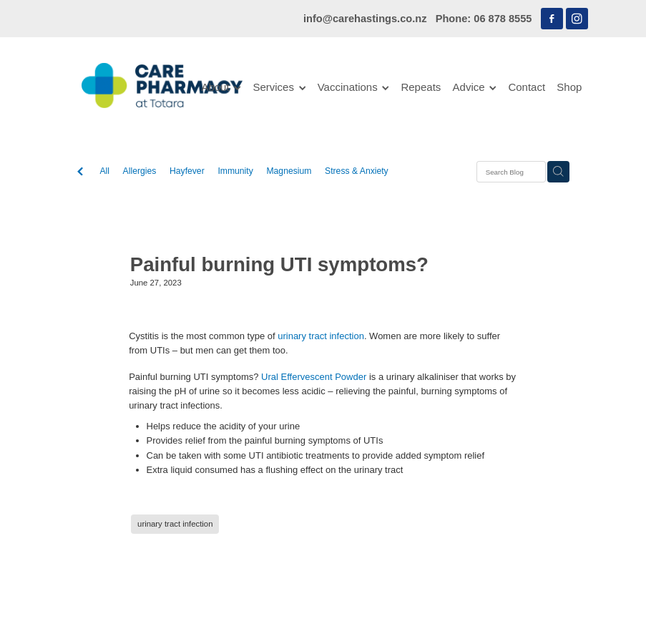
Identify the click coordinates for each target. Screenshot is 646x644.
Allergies (140, 171)
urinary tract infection (321, 336)
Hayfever (187, 171)
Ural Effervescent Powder (314, 377)
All (104, 171)
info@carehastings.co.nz (365, 19)
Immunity (235, 171)
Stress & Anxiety (357, 171)
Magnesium (289, 171)
